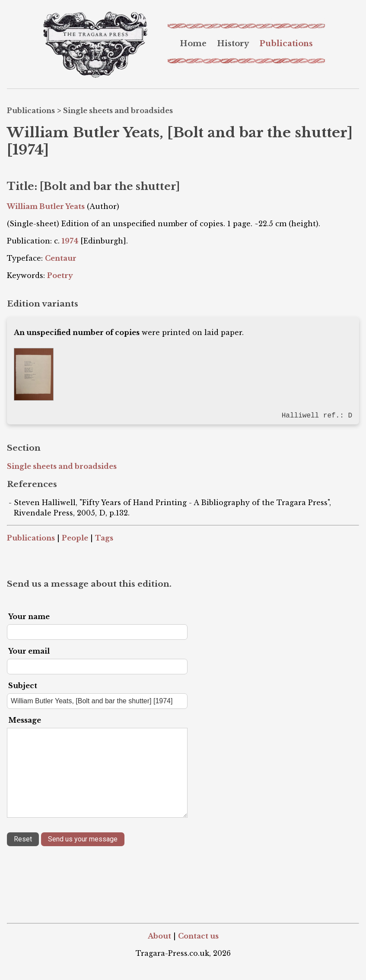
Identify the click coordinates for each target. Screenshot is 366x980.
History (233, 44)
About (159, 935)
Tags (104, 537)
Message (25, 719)
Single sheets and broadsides (118, 111)
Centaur (61, 258)
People (75, 537)
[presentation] (73, 871)
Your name (29, 616)
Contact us (198, 935)
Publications (286, 44)
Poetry (60, 275)
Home (193, 44)
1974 (70, 241)
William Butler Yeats (46, 206)
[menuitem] (193, 44)
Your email (29, 650)
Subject (23, 685)
